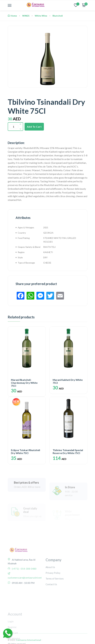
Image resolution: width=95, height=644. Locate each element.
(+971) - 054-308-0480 (24, 585)
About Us (50, 583)
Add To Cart (34, 127)
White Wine (41, 16)
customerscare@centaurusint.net (25, 594)
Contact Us (51, 600)
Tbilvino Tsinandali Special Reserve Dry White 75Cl (68, 452)
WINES (26, 16)
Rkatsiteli (58, 16)
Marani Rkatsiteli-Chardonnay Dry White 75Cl (24, 383)
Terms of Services (55, 594)
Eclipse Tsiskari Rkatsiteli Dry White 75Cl (25, 452)
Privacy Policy (53, 589)
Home (12, 16)
